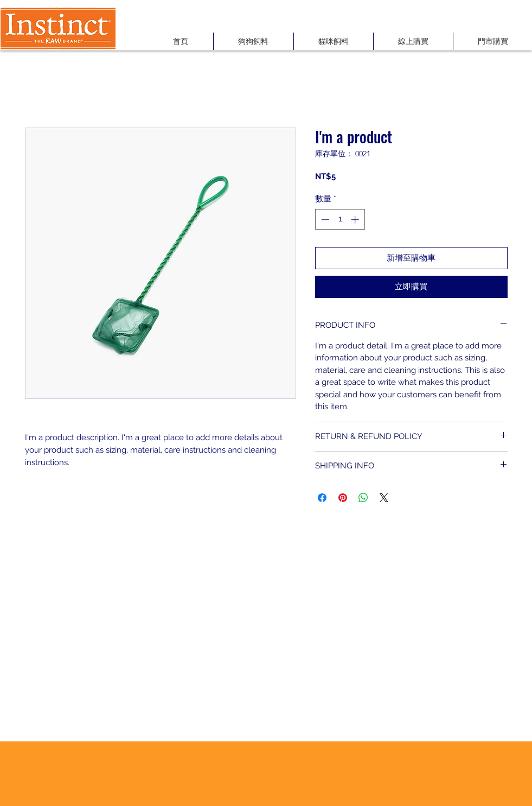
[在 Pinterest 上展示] (343, 498)
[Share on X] (384, 498)
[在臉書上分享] (322, 498)
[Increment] (356, 220)
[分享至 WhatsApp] (363, 498)
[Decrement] (324, 220)
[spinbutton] (340, 220)
